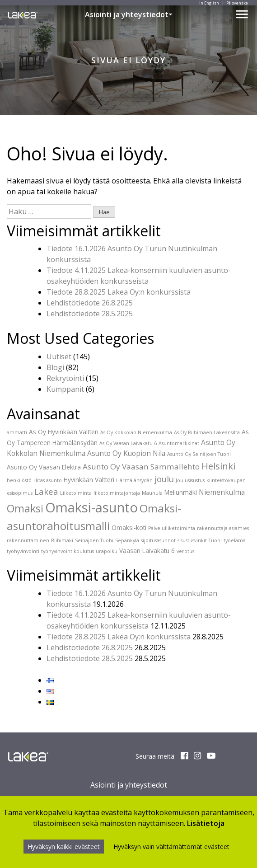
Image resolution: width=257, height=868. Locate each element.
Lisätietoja (206, 823)
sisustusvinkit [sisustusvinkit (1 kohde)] (192, 540)
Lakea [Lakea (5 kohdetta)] (46, 491)
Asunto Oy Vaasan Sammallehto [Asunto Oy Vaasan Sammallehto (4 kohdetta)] (141, 467)
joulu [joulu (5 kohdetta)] (164, 479)
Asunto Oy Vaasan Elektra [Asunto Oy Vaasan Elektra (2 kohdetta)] (44, 467)
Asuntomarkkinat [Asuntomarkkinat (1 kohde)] (179, 443)
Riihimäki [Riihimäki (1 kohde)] (62, 540)
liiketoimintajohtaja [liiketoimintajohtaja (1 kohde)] (117, 493)
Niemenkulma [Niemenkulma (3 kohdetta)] (222, 492)
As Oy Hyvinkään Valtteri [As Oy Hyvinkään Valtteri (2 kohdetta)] (64, 432)
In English (209, 3)
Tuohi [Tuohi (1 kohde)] (215, 540)
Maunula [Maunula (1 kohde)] (152, 493)
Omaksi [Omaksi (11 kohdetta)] (25, 508)
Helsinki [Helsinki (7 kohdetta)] (218, 466)
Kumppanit (65, 389)
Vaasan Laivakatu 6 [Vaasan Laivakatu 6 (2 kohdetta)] (147, 551)
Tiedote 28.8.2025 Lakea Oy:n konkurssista (119, 292)
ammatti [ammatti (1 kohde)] (17, 432)
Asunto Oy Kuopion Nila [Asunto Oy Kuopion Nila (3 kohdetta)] (126, 453)
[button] (170, 14)
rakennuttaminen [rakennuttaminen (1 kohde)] (28, 540)
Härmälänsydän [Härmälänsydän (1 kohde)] (134, 480)
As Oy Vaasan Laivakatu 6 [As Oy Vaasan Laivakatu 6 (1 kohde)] (128, 443)
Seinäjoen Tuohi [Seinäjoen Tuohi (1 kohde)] (94, 540)
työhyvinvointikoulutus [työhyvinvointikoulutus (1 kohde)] (68, 551)
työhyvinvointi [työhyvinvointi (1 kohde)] (23, 551)
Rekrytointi (65, 378)
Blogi (55, 367)
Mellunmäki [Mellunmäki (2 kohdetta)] (181, 492)
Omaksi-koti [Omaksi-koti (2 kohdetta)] (129, 528)
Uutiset (59, 357)
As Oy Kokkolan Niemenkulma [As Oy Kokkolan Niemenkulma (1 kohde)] (136, 432)
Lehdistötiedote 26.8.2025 (90, 303)
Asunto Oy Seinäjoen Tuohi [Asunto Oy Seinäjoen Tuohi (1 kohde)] (199, 454)
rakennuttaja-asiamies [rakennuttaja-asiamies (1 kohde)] (223, 528)
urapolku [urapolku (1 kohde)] (107, 551)
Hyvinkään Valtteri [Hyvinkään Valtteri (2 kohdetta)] (89, 480)
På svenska (237, 3)
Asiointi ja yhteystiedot (127, 14)
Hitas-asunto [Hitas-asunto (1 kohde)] (48, 480)
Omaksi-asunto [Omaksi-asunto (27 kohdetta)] (91, 507)
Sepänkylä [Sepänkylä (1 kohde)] (127, 540)
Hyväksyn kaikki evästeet (64, 847)
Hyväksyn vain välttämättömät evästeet (171, 847)
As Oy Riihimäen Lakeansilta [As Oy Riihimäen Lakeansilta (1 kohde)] (207, 432)
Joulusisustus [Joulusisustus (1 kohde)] (190, 480)
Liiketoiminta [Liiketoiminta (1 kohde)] (76, 493)
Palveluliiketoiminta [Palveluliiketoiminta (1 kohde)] (172, 528)
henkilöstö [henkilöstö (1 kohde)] (19, 480)
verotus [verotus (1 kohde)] (185, 551)
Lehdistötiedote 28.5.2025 (90, 314)
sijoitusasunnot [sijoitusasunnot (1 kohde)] (158, 540)
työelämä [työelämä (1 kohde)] (235, 540)
